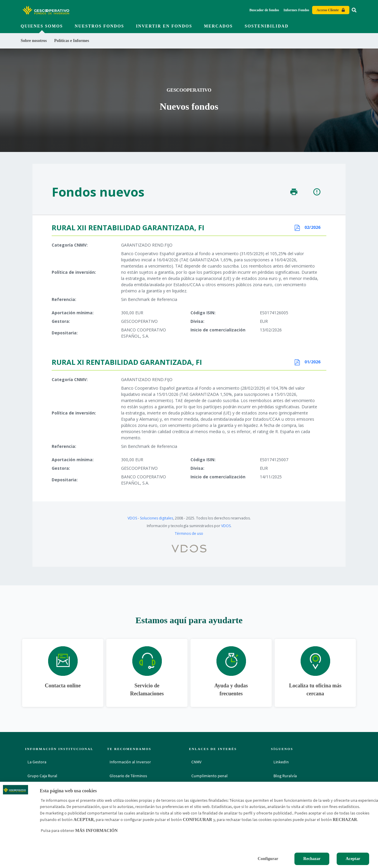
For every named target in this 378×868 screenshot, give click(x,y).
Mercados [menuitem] (219, 26)
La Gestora (37, 762)
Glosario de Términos (128, 776)
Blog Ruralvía (285, 776)
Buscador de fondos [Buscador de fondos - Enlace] (264, 10)
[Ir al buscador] (354, 10)
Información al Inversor (130, 762)
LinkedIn (281, 762)
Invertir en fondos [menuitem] (164, 26)
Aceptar (353, 859)
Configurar (268, 859)
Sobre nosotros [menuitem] (34, 41)
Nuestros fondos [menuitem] (99, 26)
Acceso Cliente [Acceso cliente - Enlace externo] (328, 10)
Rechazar (312, 859)
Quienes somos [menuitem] (42, 26)
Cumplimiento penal (210, 776)
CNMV (196, 762)
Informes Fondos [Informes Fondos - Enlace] (296, 10)
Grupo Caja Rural (42, 776)
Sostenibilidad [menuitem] (267, 26)
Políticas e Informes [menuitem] (72, 41)
